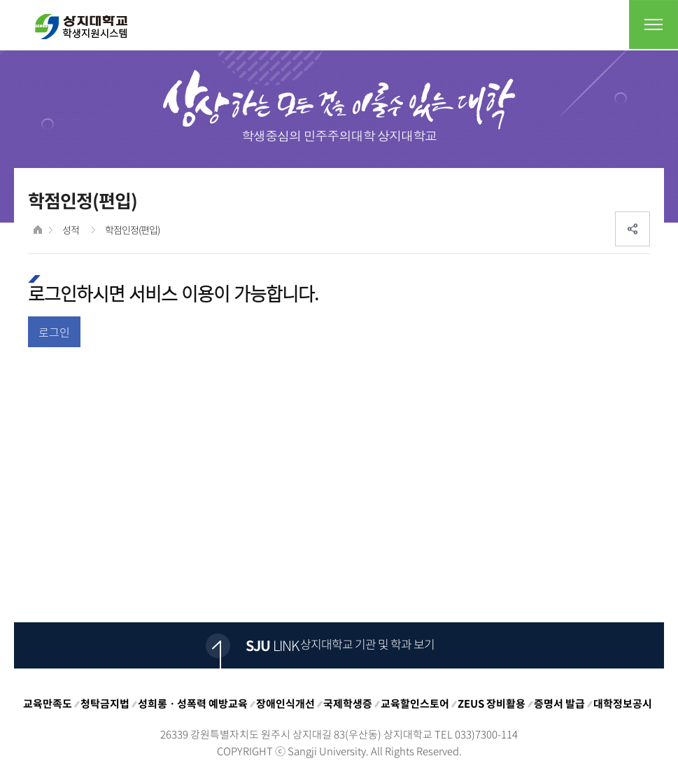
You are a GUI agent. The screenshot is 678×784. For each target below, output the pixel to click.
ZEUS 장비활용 (492, 703)
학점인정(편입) (132, 230)
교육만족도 (48, 703)
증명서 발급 (559, 703)
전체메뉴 (654, 24)
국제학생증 (348, 703)
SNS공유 (633, 229)
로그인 (54, 332)
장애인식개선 (285, 703)
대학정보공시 (623, 703)
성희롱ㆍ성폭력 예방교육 (193, 703)
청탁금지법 (105, 703)
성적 (71, 230)
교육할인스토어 (415, 703)
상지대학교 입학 (81, 27)
